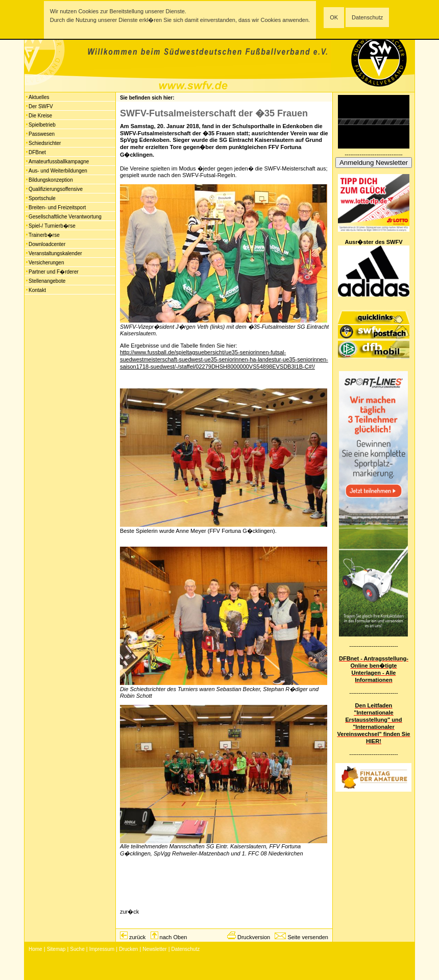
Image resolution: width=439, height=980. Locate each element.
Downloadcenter (47, 244)
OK (334, 17)
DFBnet (37, 152)
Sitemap (56, 949)
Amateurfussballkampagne (59, 162)
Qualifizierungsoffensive (56, 189)
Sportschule (42, 198)
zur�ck (129, 912)
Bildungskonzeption (51, 180)
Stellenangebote (47, 281)
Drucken (128, 949)
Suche (77, 949)
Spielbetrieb (42, 125)
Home (35, 949)
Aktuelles (39, 97)
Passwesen (42, 134)
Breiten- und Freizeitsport (57, 207)
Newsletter (154, 949)
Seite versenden (308, 937)
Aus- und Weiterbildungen (58, 171)
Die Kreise (40, 116)
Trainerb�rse (44, 235)
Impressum (102, 949)
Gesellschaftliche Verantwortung (65, 217)
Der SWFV (41, 106)
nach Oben (174, 937)
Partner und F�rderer (54, 272)
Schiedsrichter (45, 143)
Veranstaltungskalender (55, 253)
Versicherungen (46, 263)
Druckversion (254, 937)
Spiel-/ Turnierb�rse (52, 226)
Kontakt (37, 290)
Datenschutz (367, 17)
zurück (137, 937)
